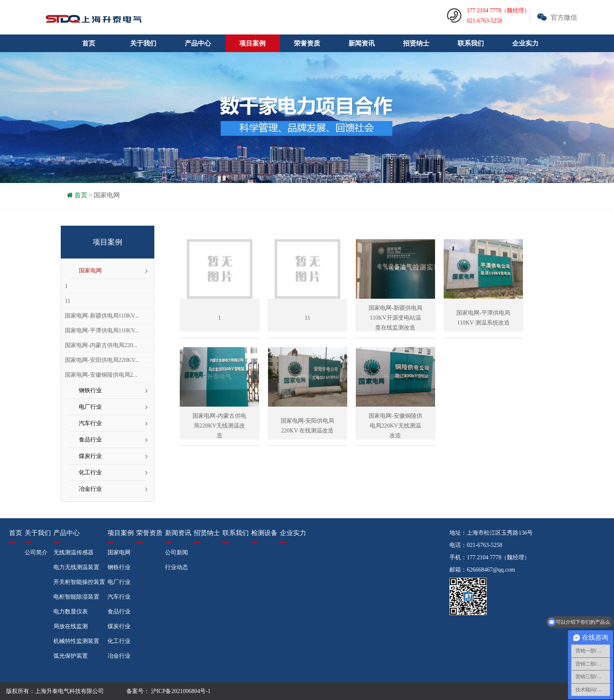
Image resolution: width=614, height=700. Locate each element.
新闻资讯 (178, 533)
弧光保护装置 (71, 656)
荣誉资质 (307, 43)
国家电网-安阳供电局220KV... (102, 360)
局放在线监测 (71, 626)
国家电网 (107, 195)
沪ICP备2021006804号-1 (180, 691)
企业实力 (525, 43)
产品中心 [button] (198, 43)
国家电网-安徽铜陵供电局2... (101, 375)
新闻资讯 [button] (362, 43)
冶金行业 (90, 489)
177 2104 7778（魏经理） (498, 557)
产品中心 (66, 533)
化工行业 (90, 472)
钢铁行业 (90, 390)
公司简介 (36, 552)
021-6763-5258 (484, 545)
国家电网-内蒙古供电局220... (101, 345)
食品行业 (90, 440)
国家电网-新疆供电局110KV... (102, 316)
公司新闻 (176, 552)
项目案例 (121, 533)
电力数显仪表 (71, 612)
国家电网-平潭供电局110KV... (102, 331)
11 (68, 301)
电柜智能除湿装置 (76, 597)
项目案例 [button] (252, 43)
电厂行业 (90, 407)
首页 (89, 43)
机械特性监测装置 (76, 641)
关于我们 (38, 533)
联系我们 (471, 43)
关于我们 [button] (143, 43)
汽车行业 (90, 423)
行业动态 (176, 567)
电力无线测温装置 (76, 567)
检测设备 (264, 533)
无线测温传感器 (73, 552)
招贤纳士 (416, 43)
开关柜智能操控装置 (79, 582)
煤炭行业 (90, 456)
